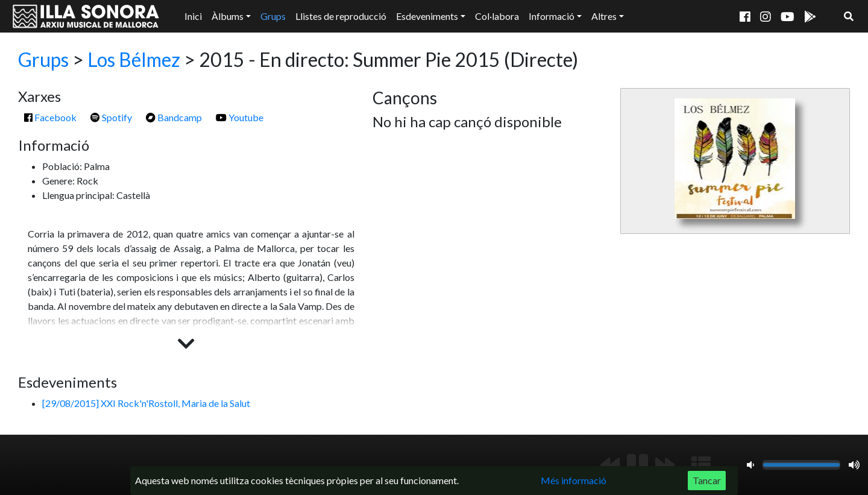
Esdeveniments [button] (427, 16)
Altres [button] (604, 16)
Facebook (50, 117)
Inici (193, 16)
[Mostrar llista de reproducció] (701, 465)
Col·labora (497, 16)
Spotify (111, 117)
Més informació (574, 480)
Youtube (240, 117)
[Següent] (665, 465)
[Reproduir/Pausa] (637, 465)
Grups (273, 16)
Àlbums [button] (228, 16)
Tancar (707, 480)
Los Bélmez (134, 59)
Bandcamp (174, 117)
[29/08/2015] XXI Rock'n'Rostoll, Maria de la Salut (146, 403)
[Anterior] (610, 465)
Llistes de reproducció (341, 16)
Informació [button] (552, 16)
